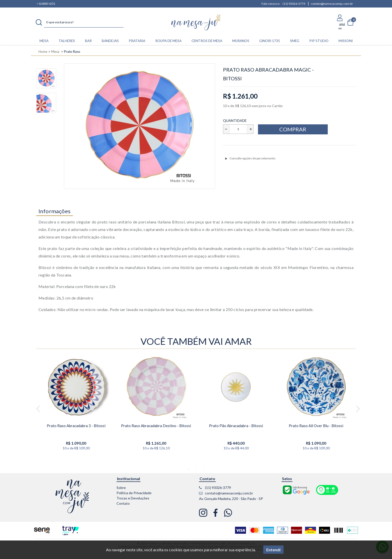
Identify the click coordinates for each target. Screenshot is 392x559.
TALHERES (67, 41)
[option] (46, 81)
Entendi (273, 550)
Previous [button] (38, 409)
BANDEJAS (110, 41)
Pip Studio (319, 41)
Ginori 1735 (270, 41)
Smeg (295, 41)
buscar (39, 23)
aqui (342, 24)
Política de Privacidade (134, 493)
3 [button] (203, 469)
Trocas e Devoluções (133, 498)
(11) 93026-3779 (294, 4)
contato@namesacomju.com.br (332, 4)
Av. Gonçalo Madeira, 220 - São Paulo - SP (231, 499)
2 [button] (196, 469)
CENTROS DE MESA (207, 41)
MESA (44, 41)
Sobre (121, 488)
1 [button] (188, 469)
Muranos (241, 41)
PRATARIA (137, 41)
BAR (88, 41)
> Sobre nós (46, 4)
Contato (123, 503)
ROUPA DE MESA (168, 41)
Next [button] (358, 409)
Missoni (346, 41)
